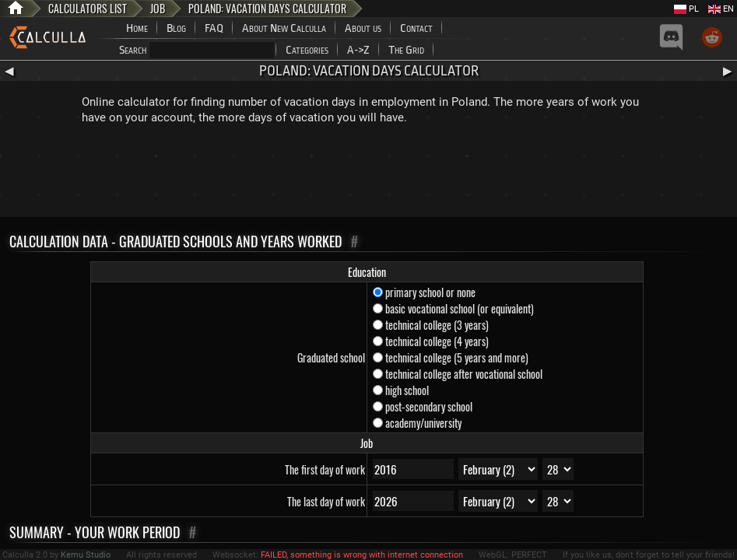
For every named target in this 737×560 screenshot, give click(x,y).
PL (686, 9)
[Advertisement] (369, 174)
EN (721, 9)
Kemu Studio (86, 555)
